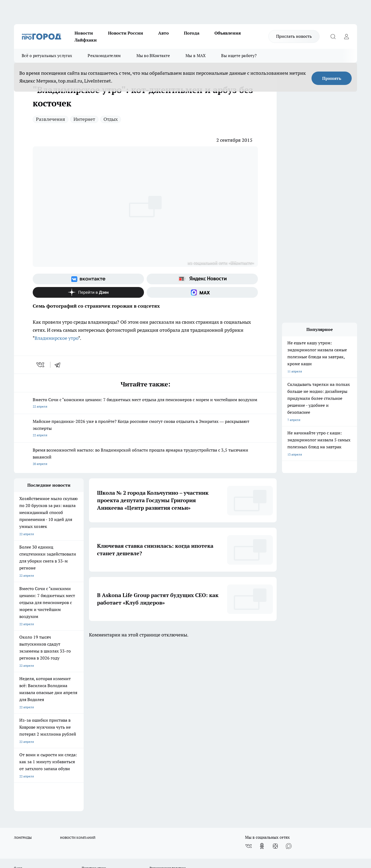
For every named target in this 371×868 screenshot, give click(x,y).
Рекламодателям (104, 56)
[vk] (41, 365)
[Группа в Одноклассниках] (262, 679)
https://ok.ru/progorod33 (74, 821)
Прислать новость (294, 36)
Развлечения (51, 119)
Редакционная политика (168, 701)
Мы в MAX (196, 56)
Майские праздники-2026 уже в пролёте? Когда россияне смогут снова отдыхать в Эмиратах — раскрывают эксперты (145, 429)
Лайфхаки (86, 40)
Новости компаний (96, 714)
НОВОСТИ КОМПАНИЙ (78, 671)
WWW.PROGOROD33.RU (59, 738)
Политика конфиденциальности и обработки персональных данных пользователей (175, 719)
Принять (332, 78)
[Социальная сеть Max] (202, 292)
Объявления (228, 33)
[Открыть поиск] (333, 36)
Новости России (126, 33)
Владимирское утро (56, 338)
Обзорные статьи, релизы (101, 708)
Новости (84, 33)
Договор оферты (27, 714)
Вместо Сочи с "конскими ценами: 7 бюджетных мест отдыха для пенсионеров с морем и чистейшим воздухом (145, 403)
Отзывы (20, 708)
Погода (192, 33)
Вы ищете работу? (239, 56)
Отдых (111, 119)
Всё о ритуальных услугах (47, 56)
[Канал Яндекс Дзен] (88, 292)
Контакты (157, 708)
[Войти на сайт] (346, 36)
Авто (164, 33)
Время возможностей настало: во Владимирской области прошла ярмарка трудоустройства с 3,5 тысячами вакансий (145, 457)
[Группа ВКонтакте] (88, 279)
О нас (18, 701)
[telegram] (59, 365)
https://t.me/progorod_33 (114, 821)
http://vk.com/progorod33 (34, 821)
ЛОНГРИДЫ (23, 671)
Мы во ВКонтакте (153, 56)
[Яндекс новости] (202, 279)
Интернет (84, 119)
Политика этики (94, 701)
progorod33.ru (173, 808)
